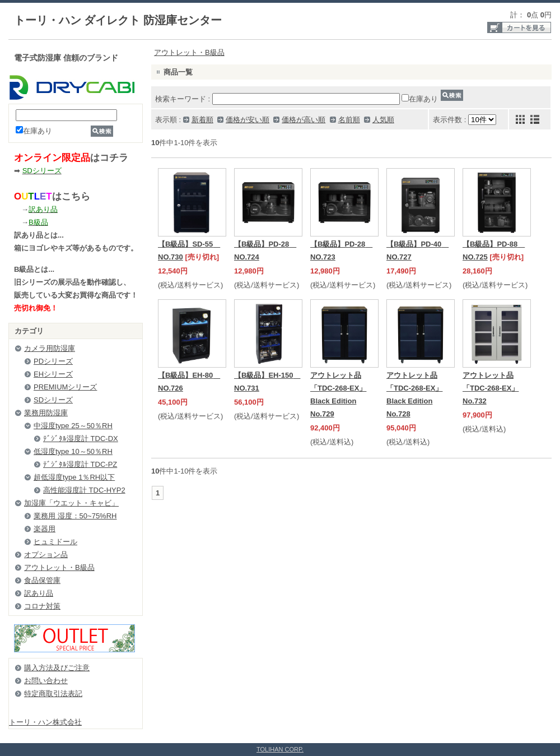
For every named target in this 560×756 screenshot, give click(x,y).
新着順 (202, 120)
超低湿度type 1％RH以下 (74, 477)
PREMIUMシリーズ (65, 387)
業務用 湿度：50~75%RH (75, 516)
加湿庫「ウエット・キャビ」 (71, 503)
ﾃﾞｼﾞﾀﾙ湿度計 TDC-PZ (80, 464)
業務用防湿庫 (46, 413)
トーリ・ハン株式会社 (45, 722)
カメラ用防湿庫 (50, 348)
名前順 (349, 120)
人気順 (383, 120)
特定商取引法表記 (53, 694)
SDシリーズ (53, 400)
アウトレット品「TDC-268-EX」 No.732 (491, 388)
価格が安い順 (248, 120)
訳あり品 (39, 593)
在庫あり (34, 131)
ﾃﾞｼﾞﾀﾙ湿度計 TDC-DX (81, 439)
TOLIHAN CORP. (280, 749)
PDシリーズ (53, 361)
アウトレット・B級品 (59, 567)
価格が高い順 (304, 120)
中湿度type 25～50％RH (73, 426)
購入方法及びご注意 (57, 668)
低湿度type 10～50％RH (73, 451)
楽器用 (45, 529)
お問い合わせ (46, 681)
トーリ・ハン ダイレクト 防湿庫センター (118, 20)
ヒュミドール (55, 542)
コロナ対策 (42, 606)
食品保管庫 (42, 580)
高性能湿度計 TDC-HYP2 (84, 490)
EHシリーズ (53, 374)
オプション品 (46, 555)
